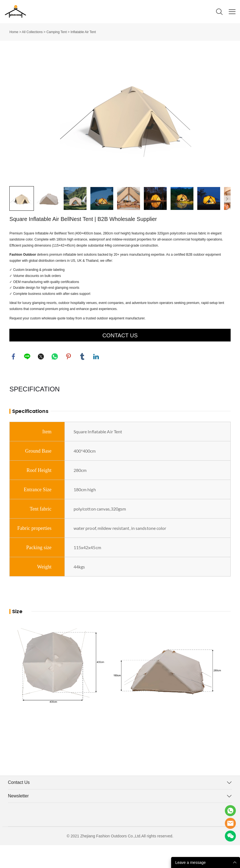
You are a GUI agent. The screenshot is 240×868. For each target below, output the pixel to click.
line (27, 379)
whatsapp (55, 379)
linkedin (96, 379)
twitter (41, 379)
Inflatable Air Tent (83, 32)
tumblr (82, 379)
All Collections (32, 32)
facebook (14, 379)
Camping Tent (56, 32)
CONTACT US (120, 358)
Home (14, 32)
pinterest (69, 379)
